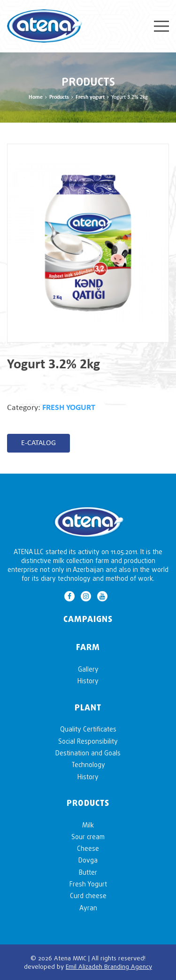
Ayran (88, 908)
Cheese (88, 848)
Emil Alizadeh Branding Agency (109, 966)
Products (59, 97)
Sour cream (88, 837)
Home (36, 97)
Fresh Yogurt (88, 884)
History (88, 681)
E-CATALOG (38, 443)
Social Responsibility (88, 741)
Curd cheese (88, 896)
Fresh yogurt (90, 97)
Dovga (88, 860)
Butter (88, 872)
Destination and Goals (88, 753)
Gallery (88, 669)
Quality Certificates (88, 729)
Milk (88, 825)
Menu (161, 26)
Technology (88, 764)
